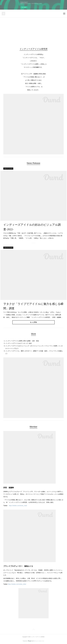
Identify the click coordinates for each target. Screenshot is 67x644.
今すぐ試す (24, 7)
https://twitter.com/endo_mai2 (18, 506)
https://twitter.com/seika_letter (17, 584)
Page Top (33, 630)
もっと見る (33, 322)
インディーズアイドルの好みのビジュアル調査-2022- (32, 227)
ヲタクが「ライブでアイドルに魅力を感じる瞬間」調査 (33, 306)
